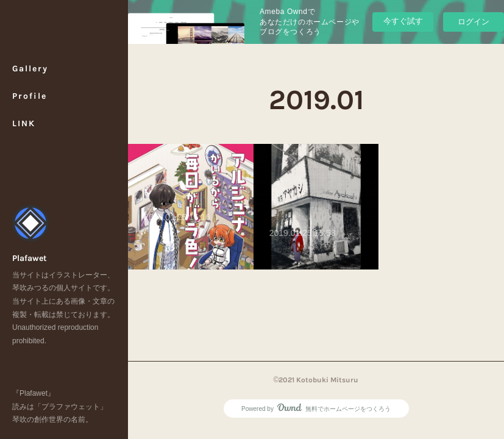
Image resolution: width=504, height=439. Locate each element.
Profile (30, 96)
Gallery (30, 69)
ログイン (474, 22)
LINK (24, 123)
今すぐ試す (403, 21)
